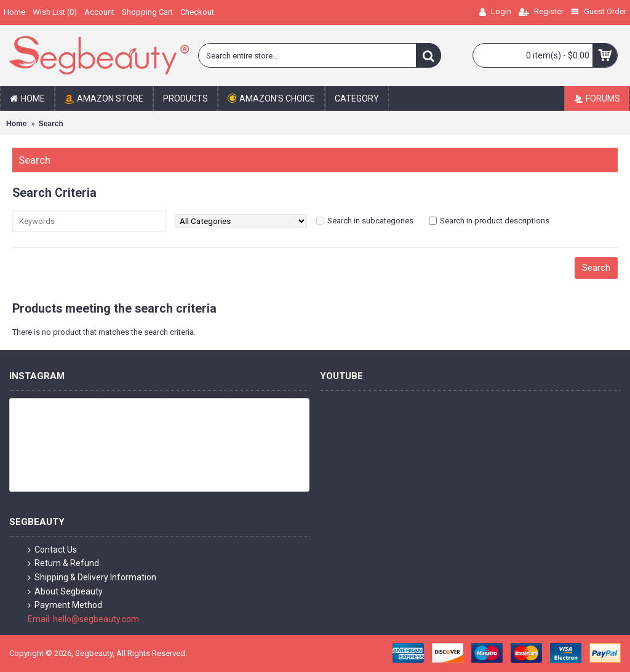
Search (51, 124)
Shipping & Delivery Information (92, 578)
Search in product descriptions (495, 221)
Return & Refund (63, 563)
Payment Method (65, 605)
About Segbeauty (65, 592)
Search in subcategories (370, 221)
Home (16, 124)
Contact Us (52, 550)
